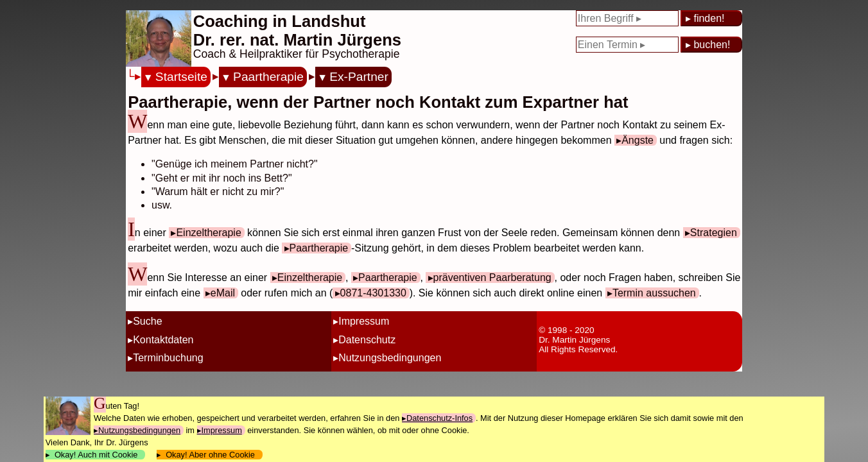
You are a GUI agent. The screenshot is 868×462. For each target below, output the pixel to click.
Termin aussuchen (654, 293)
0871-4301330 (373, 293)
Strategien (714, 233)
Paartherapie (268, 77)
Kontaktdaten (163, 340)
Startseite (181, 77)
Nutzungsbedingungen (390, 358)
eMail (223, 293)
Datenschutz (367, 340)
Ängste (638, 140)
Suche (147, 321)
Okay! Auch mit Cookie (96, 455)
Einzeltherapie (208, 233)
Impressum (364, 321)
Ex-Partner (359, 77)
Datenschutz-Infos (439, 418)
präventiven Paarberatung (492, 278)
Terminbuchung (168, 358)
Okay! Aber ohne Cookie (210, 455)
